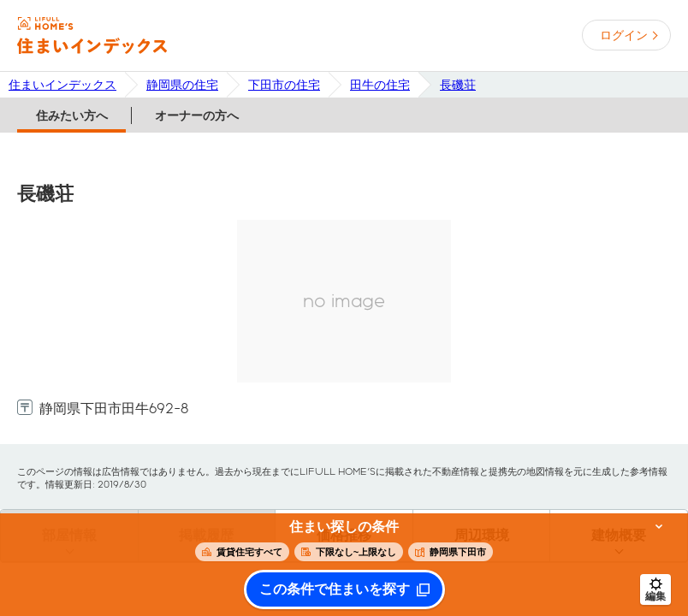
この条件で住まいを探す (335, 589)
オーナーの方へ (197, 115)
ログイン (624, 35)
